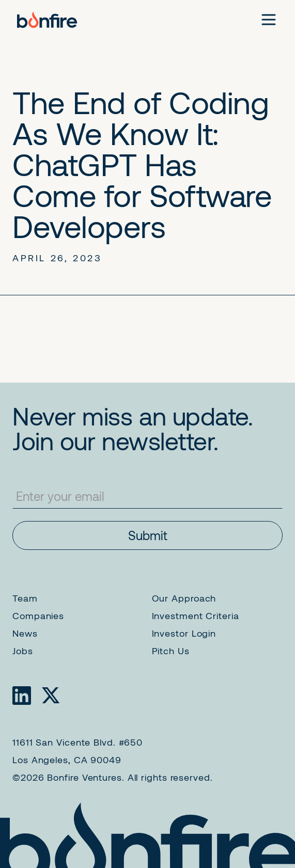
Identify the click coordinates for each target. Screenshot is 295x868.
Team (25, 598)
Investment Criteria (196, 616)
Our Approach (184, 598)
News (25, 633)
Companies (38, 616)
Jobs (23, 651)
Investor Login (184, 633)
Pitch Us (171, 651)
